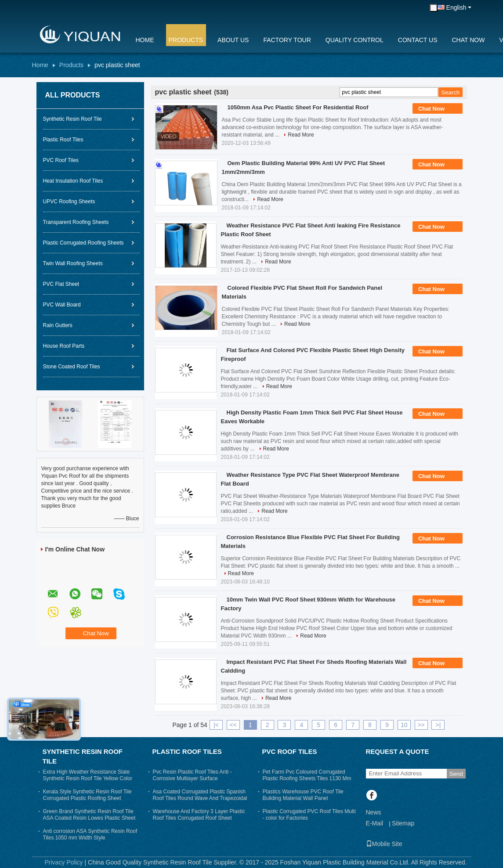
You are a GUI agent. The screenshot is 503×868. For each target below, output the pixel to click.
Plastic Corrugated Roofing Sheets (83, 243)
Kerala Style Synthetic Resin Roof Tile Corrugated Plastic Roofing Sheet (87, 795)
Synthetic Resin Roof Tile (72, 119)
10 (404, 725)
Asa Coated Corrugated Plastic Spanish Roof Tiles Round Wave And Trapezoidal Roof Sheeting (200, 798)
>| (438, 725)
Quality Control (355, 40)
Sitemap (403, 823)
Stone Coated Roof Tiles (72, 367)
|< (216, 725)
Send (456, 774)
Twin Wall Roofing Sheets (73, 263)
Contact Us (418, 40)
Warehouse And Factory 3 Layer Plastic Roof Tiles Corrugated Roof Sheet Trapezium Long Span (199, 818)
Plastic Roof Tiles (63, 140)
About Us (233, 40)
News (374, 812)
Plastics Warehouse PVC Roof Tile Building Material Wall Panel (303, 795)
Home (145, 40)
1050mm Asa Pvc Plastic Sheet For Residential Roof (298, 107)
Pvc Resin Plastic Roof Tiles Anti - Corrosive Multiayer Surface (192, 775)
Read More (301, 135)
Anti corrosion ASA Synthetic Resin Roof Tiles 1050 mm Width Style (90, 834)
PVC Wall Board (62, 305)
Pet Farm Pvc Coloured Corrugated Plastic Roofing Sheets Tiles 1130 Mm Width (307, 778)
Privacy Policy (63, 862)
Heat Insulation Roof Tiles (73, 181)
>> (421, 725)
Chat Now (469, 40)
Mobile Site (384, 844)
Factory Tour (287, 40)
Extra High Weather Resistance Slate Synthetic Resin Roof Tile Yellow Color (88, 775)
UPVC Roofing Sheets (69, 202)
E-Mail (375, 823)
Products (186, 40)
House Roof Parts (64, 346)
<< (233, 725)
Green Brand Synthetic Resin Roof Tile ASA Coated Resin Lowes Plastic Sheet (89, 815)
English (456, 7)
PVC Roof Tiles (61, 160)
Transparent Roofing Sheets (76, 222)
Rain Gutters (58, 325)
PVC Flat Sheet (61, 284)
